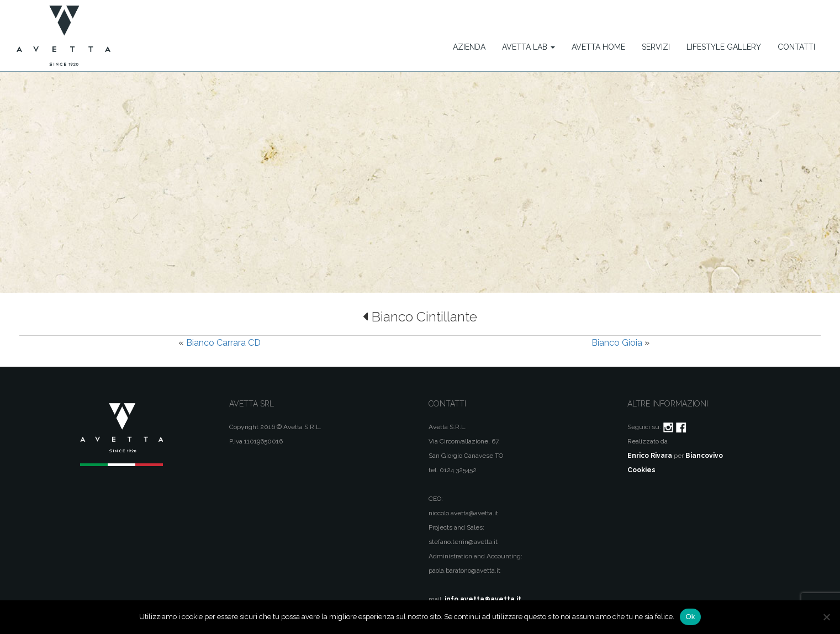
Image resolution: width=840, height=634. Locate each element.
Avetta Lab (529, 47)
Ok (690, 617)
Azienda (469, 47)
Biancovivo (704, 456)
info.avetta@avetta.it (483, 599)
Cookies (641, 470)
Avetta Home (598, 47)
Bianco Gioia (617, 343)
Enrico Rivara (650, 456)
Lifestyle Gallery (724, 47)
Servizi (656, 47)
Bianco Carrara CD (223, 343)
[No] (826, 617)
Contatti (796, 47)
